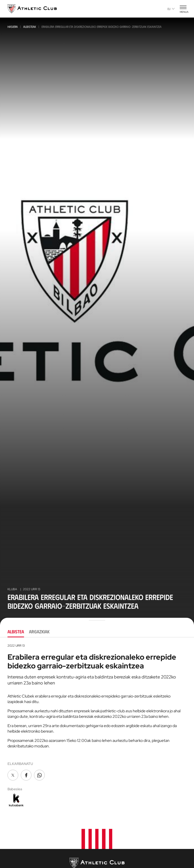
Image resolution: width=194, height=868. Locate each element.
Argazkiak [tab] (39, 632)
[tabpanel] (97, 726)
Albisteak (30, 27)
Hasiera (13, 27)
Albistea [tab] (16, 632)
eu (171, 9)
